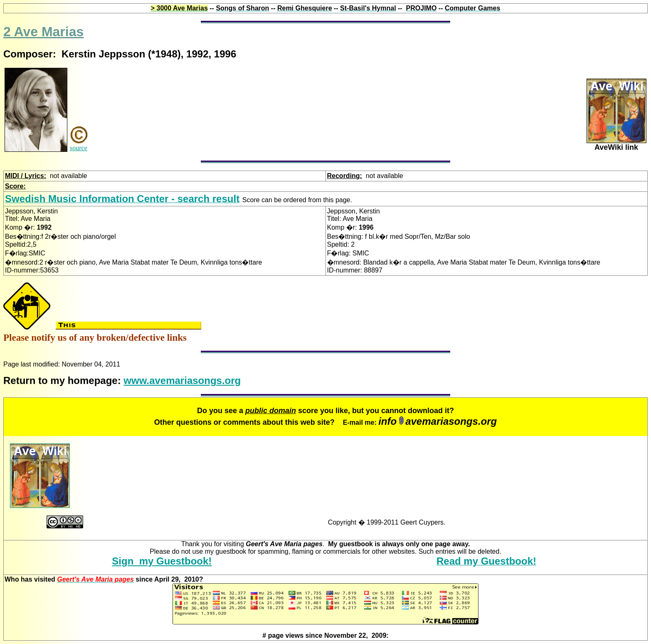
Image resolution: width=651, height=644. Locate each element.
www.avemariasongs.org (182, 380)
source (79, 148)
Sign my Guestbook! (162, 561)
